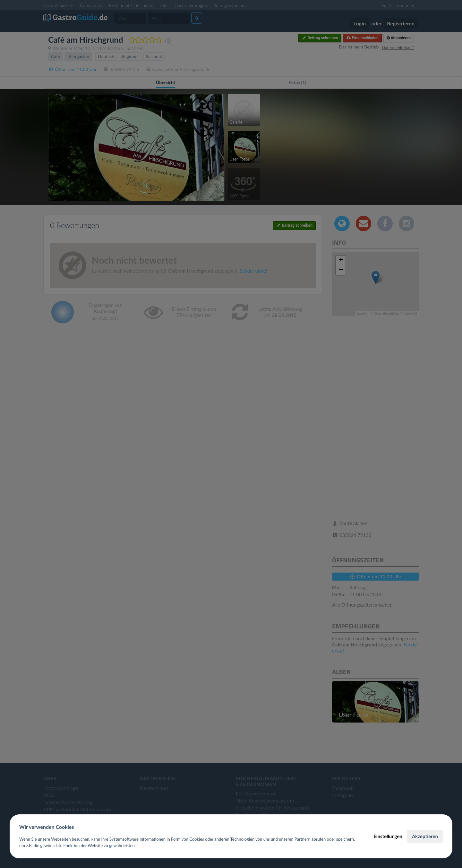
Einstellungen (388, 836)
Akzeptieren (425, 836)
